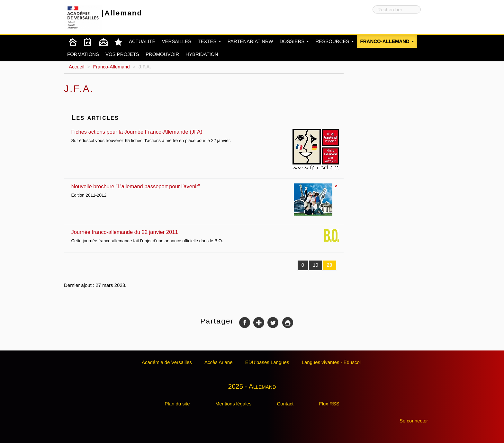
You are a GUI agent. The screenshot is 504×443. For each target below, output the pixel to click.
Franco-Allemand (387, 42)
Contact (285, 404)
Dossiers (294, 42)
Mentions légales (234, 404)
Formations (83, 54)
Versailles (177, 42)
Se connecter (414, 421)
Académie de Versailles (167, 363)
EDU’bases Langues (267, 363)
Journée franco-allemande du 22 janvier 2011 (205, 232)
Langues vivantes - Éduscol (331, 363)
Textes (209, 42)
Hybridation (202, 54)
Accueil (76, 67)
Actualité (142, 42)
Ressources (334, 42)
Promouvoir (162, 54)
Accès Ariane (219, 363)
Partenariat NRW (250, 42)
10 (315, 265)
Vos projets (122, 54)
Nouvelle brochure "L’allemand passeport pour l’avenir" (202, 186)
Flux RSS (329, 404)
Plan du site (177, 404)
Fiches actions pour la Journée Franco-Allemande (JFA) (205, 132)
